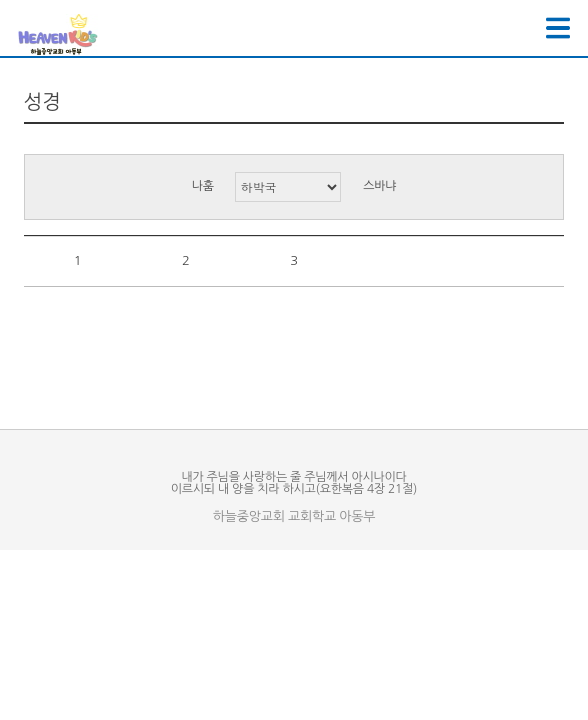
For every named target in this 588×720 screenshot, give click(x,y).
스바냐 (379, 186)
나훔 (203, 186)
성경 (42, 102)
